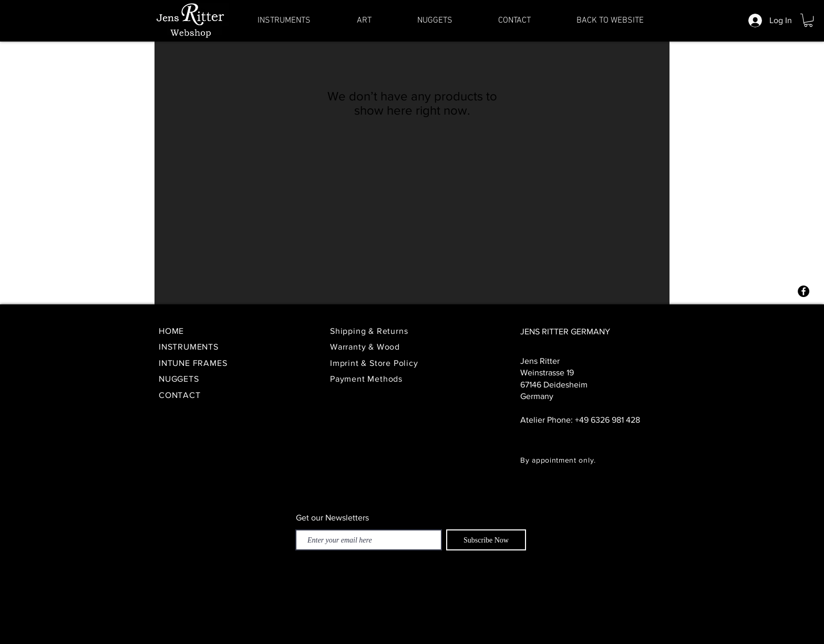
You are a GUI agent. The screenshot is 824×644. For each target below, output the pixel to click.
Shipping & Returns (370, 331)
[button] (808, 20)
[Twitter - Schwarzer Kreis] (804, 332)
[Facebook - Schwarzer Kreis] (804, 291)
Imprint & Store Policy (375, 363)
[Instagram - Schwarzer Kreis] (804, 312)
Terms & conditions (498, 627)
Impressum (436, 627)
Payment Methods (366, 379)
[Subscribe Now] (486, 540)
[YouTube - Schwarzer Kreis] (804, 353)
